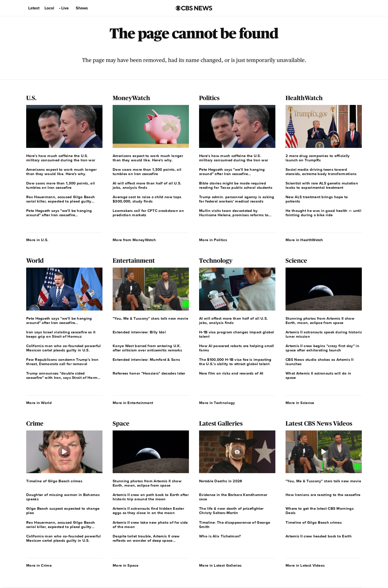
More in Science (300, 403)
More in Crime (39, 565)
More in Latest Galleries (220, 565)
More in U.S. (37, 240)
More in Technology (217, 403)
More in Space (125, 565)
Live (65, 8)
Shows (82, 8)
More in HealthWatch (304, 240)
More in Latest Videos (305, 565)
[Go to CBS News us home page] (194, 8)
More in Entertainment (133, 403)
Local (49, 8)
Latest (34, 8)
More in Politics (213, 240)
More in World (39, 403)
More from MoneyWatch (134, 240)
